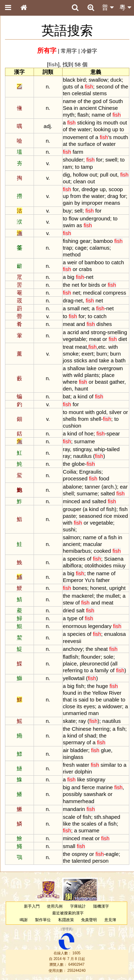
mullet (113, 596)
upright (118, 588)
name (70, 101)
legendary (100, 626)
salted (108, 493)
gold (101, 412)
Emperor (73, 580)
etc (102, 347)
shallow (76, 368)
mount (76, 412)
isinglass (73, 757)
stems (100, 93)
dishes (104, 324)
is (75, 700)
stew (68, 603)
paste (70, 516)
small (73, 308)
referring (73, 670)
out (123, 122)
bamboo (103, 241)
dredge (90, 189)
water (84, 129)
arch (108, 487)
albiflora (72, 565)
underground (95, 218)
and (81, 324)
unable (111, 700)
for (99, 160)
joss (68, 360)
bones (80, 588)
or (75, 269)
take (104, 360)
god (97, 101)
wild (78, 375)
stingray (82, 449)
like (81, 779)
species (76, 559)
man (93, 713)
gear (85, 241)
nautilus (83, 456)
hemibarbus (77, 551)
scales (89, 824)
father (103, 580)
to (122, 129)
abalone (72, 487)
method (72, 254)
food (104, 478)
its (99, 122)
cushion (72, 426)
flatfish (71, 657)
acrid (73, 332)
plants (91, 375)
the (125, 86)
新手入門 (32, 906)
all (115, 663)
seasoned (91, 516)
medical (92, 293)
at (65, 144)
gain (68, 203)
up (115, 129)
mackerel (83, 596)
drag (113, 196)
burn (102, 354)
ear (124, 487)
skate (69, 721)
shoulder (73, 160)
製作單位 (43, 920)
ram (68, 167)
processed (75, 478)
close (69, 706)
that (67, 700)
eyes (89, 706)
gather (117, 382)
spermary (74, 742)
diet (123, 339)
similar (108, 765)
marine (105, 787)
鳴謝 (24, 920)
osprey (80, 854)
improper (92, 203)
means (112, 203)
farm (78, 152)
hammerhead (79, 801)
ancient (88, 108)
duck (116, 80)
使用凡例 (55, 906)
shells (70, 419)
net (90, 277)
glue (106, 750)
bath (120, 360)
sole (108, 657)
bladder (79, 750)
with (113, 347)
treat (68, 347)
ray (66, 449)
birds (94, 285)
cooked (102, 551)
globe (78, 464)
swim (69, 225)
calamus (100, 248)
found (70, 693)
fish (110, 509)
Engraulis (90, 472)
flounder (91, 657)
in (76, 108)
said (83, 700)
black (69, 80)
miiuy (119, 565)
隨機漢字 (101, 906)
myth (69, 115)
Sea (68, 108)
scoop (116, 189)
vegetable (75, 339)
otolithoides (98, 565)
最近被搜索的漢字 (68, 913)
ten (67, 93)
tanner (92, 487)
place (108, 375)
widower (112, 706)
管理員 (67, 929)
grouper (72, 509)
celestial (81, 93)
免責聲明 (89, 920)
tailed (113, 449)
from (76, 196)
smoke (71, 354)
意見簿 (110, 920)
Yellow (100, 693)
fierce (88, 787)
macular (92, 544)
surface (86, 144)
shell (96, 419)
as (79, 225)
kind (82, 396)
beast (102, 382)
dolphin (83, 772)
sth (98, 817)
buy (67, 211)
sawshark (95, 794)
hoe (89, 433)
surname (84, 441)
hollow (80, 175)
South (116, 101)
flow (73, 218)
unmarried (75, 713)
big (71, 277)
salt (80, 610)
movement (75, 137)
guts (68, 86)
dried (69, 610)
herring (101, 729)
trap (68, 248)
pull (104, 175)
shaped (111, 817)
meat (69, 324)
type (72, 618)
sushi (69, 529)
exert (87, 354)
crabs (86, 269)
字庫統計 (78, 906)
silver (116, 412)
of (76, 86)
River (115, 693)
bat (67, 396)
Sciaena (114, 559)
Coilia (70, 472)
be (99, 700)
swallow (98, 80)
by (77, 203)
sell (78, 211)
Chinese (108, 108)
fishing (71, 241)
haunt (81, 389)
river (68, 772)
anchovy (73, 649)
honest (98, 588)
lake (91, 368)
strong (98, 332)
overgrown (110, 368)
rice (108, 516)
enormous (75, 626)
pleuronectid (94, 663)
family (102, 670)
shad (90, 736)
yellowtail (74, 678)
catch (118, 262)
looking (102, 129)
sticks (80, 360)
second (105, 86)
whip (100, 449)
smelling (117, 332)
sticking (86, 122)
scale (69, 817)
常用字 (69, 51)
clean (80, 181)
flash (83, 115)
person (100, 861)
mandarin (74, 809)
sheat (101, 649)
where (70, 382)
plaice (70, 663)
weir (72, 262)
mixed (121, 516)
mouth (111, 122)
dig (66, 175)
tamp (87, 167)
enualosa (115, 634)
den (67, 389)
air (66, 750)
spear (113, 433)
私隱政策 (66, 920)
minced (71, 501)
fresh (69, 765)
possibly (73, 794)
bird (81, 80)
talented (81, 861)
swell (111, 160)
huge (102, 686)
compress (115, 293)
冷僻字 (89, 51)
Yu (88, 580)
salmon (71, 537)
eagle (112, 854)
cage (81, 248)
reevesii (72, 641)
